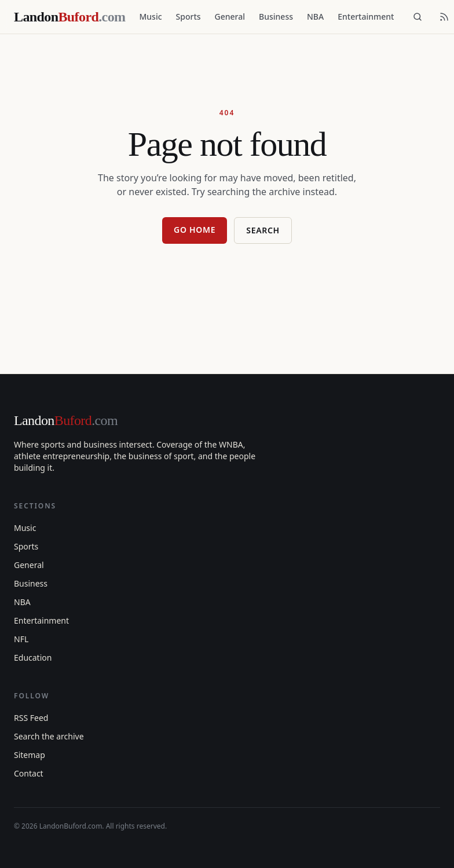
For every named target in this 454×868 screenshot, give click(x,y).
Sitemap (30, 755)
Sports (188, 17)
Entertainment (366, 17)
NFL (21, 639)
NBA (315, 17)
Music (150, 17)
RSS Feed (31, 718)
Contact (29, 773)
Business (276, 17)
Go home (195, 230)
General (230, 17)
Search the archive (49, 736)
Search (263, 230)
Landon (66, 420)
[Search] (418, 17)
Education (33, 658)
